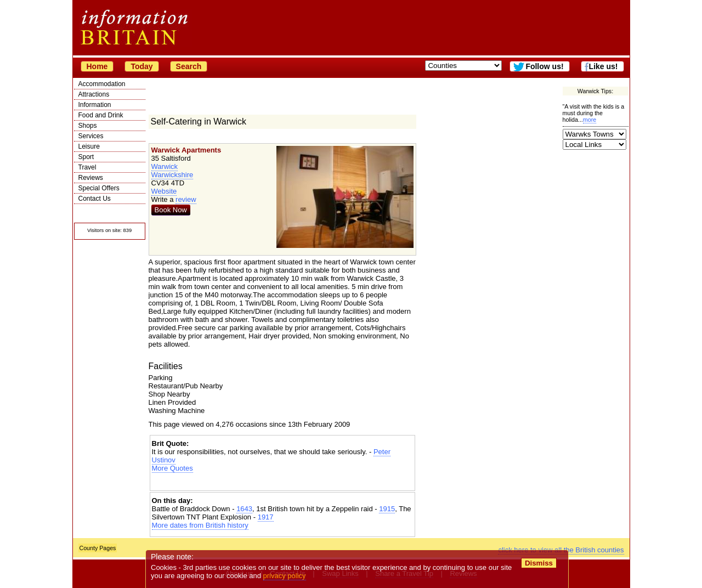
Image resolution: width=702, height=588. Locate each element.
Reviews (91, 178)
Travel (87, 167)
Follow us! (544, 66)
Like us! (604, 66)
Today (141, 66)
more (590, 120)
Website (164, 191)
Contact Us (95, 199)
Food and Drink (101, 115)
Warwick (165, 166)
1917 (266, 517)
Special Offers (99, 188)
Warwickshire (172, 175)
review (186, 199)
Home (97, 66)
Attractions (94, 94)
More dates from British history (200, 525)
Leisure (89, 146)
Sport (86, 157)
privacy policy (285, 576)
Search (189, 66)
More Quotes (172, 468)
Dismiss (539, 563)
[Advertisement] (282, 482)
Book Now (171, 210)
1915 (387, 509)
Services (91, 136)
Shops (88, 126)
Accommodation (102, 84)
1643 (244, 509)
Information (95, 105)
